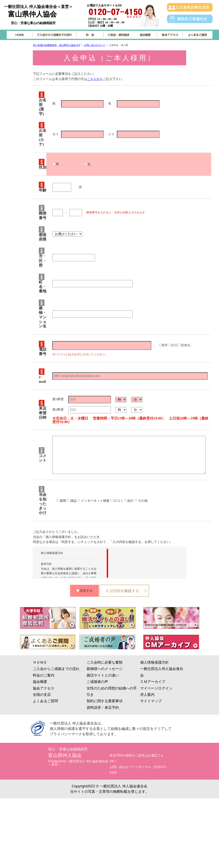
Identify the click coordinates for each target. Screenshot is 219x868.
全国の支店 (42, 695)
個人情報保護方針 (154, 662)
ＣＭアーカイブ (153, 682)
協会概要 (40, 682)
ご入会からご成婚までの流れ (56, 669)
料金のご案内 (44, 675)
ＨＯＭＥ (40, 662)
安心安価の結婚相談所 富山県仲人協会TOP (57, 45)
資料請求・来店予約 (103, 708)
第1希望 (58, 399)
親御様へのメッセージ (105, 669)
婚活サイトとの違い (103, 675)
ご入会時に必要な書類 (105, 662)
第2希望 (58, 410)
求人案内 (147, 695)
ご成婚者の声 (97, 682)
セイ (56, 134)
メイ (111, 134)
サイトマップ (151, 701)
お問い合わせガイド (95, 45)
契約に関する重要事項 (105, 701)
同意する (86, 591)
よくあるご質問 (45, 701)
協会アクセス (44, 688)
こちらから (95, 79)
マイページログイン (156, 688)
